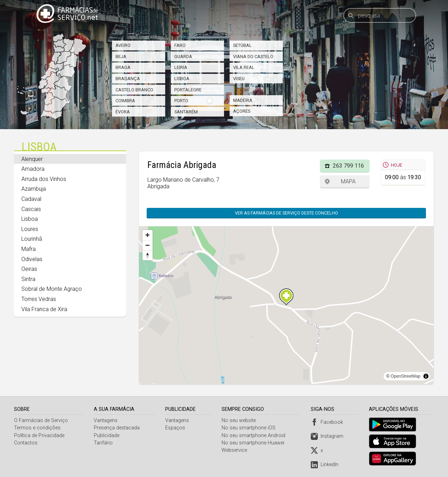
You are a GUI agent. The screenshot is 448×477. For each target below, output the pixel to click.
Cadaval (31, 199)
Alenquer (32, 159)
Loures (30, 229)
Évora (123, 112)
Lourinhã (32, 239)
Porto (181, 101)
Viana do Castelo (253, 57)
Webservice (235, 450)
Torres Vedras (39, 299)
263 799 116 (348, 166)
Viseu (239, 79)
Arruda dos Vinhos (44, 179)
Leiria (181, 67)
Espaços (176, 428)
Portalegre (188, 90)
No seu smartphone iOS (250, 428)
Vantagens (106, 420)
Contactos (26, 443)
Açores (242, 111)
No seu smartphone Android (254, 436)
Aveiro (123, 45)
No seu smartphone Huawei (254, 443)
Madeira (243, 100)
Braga (123, 67)
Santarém (186, 112)
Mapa (348, 181)
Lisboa (182, 79)
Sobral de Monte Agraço (52, 289)
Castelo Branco (134, 90)
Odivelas (32, 259)
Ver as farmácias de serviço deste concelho (286, 213)
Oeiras (29, 269)
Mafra (29, 249)
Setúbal (242, 45)
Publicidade (107, 436)
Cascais (31, 209)
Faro (180, 45)
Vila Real (244, 67)
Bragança (128, 79)
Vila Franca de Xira (44, 309)
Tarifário (104, 443)
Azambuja (34, 189)
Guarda (183, 57)
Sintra (28, 279)
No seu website (240, 420)
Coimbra (125, 101)
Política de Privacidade (39, 436)
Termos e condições (37, 428)
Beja (121, 57)
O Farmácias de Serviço (41, 420)
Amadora (33, 169)
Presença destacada (117, 428)
